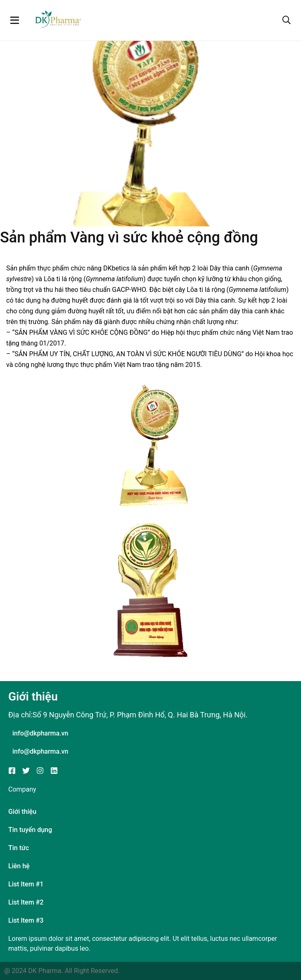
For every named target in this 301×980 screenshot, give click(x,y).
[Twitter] (26, 771)
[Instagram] (40, 771)
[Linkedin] (54, 771)
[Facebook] (12, 771)
